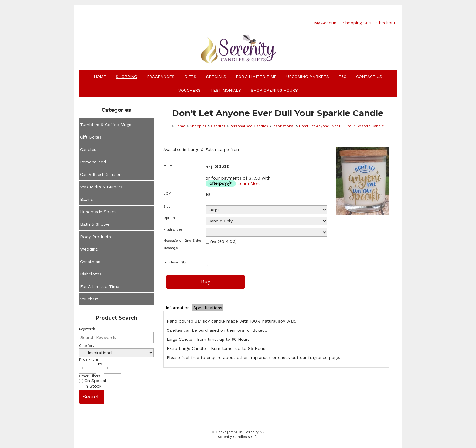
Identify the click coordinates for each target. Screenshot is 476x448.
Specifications (208, 308)
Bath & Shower (96, 224)
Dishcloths (91, 274)
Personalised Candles (249, 126)
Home (100, 77)
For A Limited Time (256, 77)
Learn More (249, 183)
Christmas (90, 262)
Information (178, 308)
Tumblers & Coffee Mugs (106, 125)
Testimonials (226, 90)
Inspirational (284, 126)
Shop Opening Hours (274, 90)
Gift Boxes (91, 137)
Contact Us (369, 77)
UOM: (168, 194)
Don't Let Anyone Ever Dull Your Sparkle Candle (342, 126)
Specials (216, 77)
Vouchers (190, 90)
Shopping (126, 77)
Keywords (87, 329)
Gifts (190, 77)
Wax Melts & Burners (101, 187)
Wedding (89, 249)
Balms (87, 199)
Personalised (93, 162)
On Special (93, 381)
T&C (343, 77)
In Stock (90, 386)
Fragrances (161, 77)
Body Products (95, 237)
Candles (88, 149)
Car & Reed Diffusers (101, 174)
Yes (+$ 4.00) (221, 241)
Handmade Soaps (98, 212)
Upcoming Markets (308, 77)
